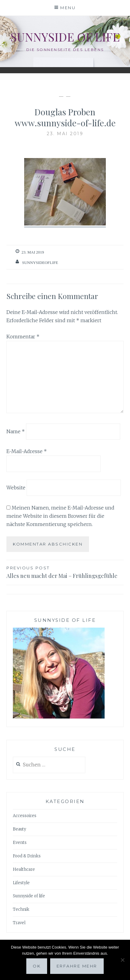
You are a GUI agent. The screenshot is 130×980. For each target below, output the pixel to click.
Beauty (19, 829)
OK (37, 966)
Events (20, 843)
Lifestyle (21, 883)
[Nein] (122, 960)
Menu (68, 8)
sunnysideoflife (40, 263)
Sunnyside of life (65, 37)
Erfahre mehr (77, 966)
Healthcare (24, 869)
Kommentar (23, 337)
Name (16, 431)
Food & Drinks (27, 856)
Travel (19, 923)
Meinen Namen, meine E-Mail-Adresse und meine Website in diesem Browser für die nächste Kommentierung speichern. (60, 516)
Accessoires (25, 816)
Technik (21, 909)
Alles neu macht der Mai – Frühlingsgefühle (65, 572)
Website (16, 488)
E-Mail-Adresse (27, 451)
